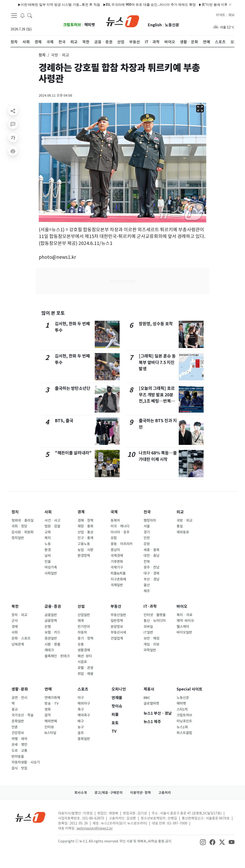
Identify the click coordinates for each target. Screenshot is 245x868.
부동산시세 (118, 632)
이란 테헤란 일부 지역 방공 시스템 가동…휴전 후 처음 (43, 5)
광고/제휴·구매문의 (109, 793)
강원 (147, 544)
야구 (81, 698)
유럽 (114, 538)
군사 (15, 621)
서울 (147, 526)
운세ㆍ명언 (19, 745)
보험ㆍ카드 (52, 632)
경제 (81, 512)
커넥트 (220, 15)
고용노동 (84, 544)
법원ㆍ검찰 (52, 526)
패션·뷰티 (85, 656)
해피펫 (90, 25)
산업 (81, 606)
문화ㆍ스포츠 (21, 638)
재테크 (49, 650)
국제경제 (117, 556)
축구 (81, 709)
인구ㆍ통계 (85, 538)
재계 (81, 621)
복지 (48, 538)
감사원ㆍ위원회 (22, 532)
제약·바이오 (185, 621)
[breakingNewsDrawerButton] (22, 15)
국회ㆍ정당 (19, 526)
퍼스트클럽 (184, 733)
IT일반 (148, 632)
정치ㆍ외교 (19, 615)
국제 (114, 512)
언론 (15, 727)
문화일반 (18, 721)
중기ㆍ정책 (85, 638)
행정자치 (150, 520)
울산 (147, 585)
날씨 (48, 556)
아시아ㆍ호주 (120, 532)
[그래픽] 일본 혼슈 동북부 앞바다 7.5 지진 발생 (157, 362)
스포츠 (83, 689)
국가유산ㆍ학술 (22, 715)
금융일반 (51, 615)
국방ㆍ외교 (184, 520)
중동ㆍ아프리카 (122, 544)
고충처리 (165, 793)
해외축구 (84, 715)
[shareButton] (13, 111)
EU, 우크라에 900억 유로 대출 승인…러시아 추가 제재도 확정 (133, 5)
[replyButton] (13, 124)
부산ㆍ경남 (151, 579)
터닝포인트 (184, 721)
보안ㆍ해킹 (151, 638)
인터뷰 (49, 727)
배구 (81, 721)
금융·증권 (53, 606)
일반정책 (117, 621)
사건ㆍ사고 (52, 520)
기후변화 (117, 562)
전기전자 (84, 627)
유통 (81, 644)
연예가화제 (52, 698)
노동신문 (172, 25)
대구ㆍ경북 (151, 573)
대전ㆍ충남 (151, 556)
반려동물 (18, 757)
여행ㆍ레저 (19, 739)
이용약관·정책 (140, 793)
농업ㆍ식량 (85, 550)
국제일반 (117, 585)
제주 (147, 591)
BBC (147, 698)
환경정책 (84, 556)
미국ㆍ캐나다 (120, 526)
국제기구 (117, 567)
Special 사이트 (189, 689)
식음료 (82, 662)
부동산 (116, 606)
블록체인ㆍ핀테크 (57, 656)
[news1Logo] (31, 817)
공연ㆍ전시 (19, 698)
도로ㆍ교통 (19, 751)
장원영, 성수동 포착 (156, 324)
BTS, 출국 (64, 421)
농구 (81, 727)
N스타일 (50, 733)
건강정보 (18, 733)
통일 (180, 526)
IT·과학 (150, 606)
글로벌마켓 (151, 703)
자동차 (82, 632)
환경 (48, 550)
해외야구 (84, 703)
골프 (81, 733)
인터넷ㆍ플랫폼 (155, 615)
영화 (48, 709)
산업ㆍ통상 (85, 532)
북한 (15, 606)
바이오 (182, 606)
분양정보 (117, 627)
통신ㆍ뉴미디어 (155, 621)
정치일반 (18, 538)
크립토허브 (72, 25)
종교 (15, 709)
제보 (231, 15)
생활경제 (84, 650)
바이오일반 (184, 632)
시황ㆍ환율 (52, 644)
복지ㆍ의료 (184, 615)
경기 (147, 532)
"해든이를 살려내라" (73, 453)
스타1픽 (182, 709)
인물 (48, 562)
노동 (48, 544)
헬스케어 (183, 627)
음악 (48, 715)
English (155, 25)
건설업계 (117, 638)
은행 (48, 627)
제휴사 (149, 689)
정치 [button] (42, 55)
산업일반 (84, 615)
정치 (15, 512)
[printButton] (13, 151)
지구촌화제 (118, 579)
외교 (180, 512)
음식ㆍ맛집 (19, 768)
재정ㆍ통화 (85, 526)
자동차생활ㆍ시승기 (26, 762)
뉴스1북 (182, 727)
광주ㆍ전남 (151, 567)
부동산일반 (118, 615)
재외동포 (183, 532)
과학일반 (150, 650)
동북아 (115, 520)
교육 (48, 532)
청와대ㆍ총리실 (22, 520)
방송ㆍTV (52, 703)
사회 (48, 512)
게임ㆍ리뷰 (151, 644)
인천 (147, 538)
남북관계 (18, 644)
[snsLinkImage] (203, 842)
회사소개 (81, 793)
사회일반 (51, 573)
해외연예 (51, 721)
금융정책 (51, 621)
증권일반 (51, 638)
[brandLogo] (123, 21)
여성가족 (51, 567)
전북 (147, 562)
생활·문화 (20, 689)
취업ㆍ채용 (85, 674)
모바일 (148, 627)
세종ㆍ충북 (151, 550)
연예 (48, 689)
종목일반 (84, 739)
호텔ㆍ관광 (85, 668)
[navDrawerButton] (14, 16)
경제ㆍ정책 (85, 520)
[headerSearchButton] (30, 15)
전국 (147, 512)
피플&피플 (118, 573)
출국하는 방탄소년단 (72, 388)
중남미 (115, 550)
